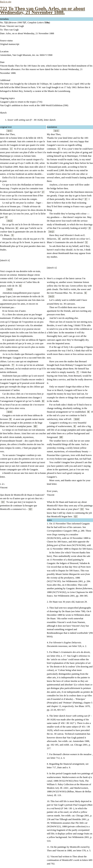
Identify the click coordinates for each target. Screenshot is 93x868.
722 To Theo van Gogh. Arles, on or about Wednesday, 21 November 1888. (42, 10)
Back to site (6, 2)
